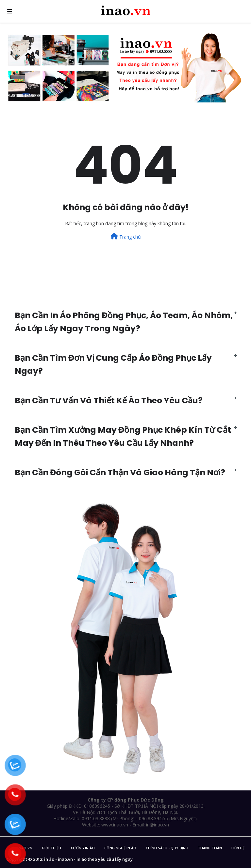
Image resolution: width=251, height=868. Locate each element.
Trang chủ (126, 236)
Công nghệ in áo (120, 848)
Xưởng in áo (83, 848)
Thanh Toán (210, 848)
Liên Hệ (238, 848)
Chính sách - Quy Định (167, 848)
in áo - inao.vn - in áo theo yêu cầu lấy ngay (88, 859)
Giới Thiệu (51, 848)
